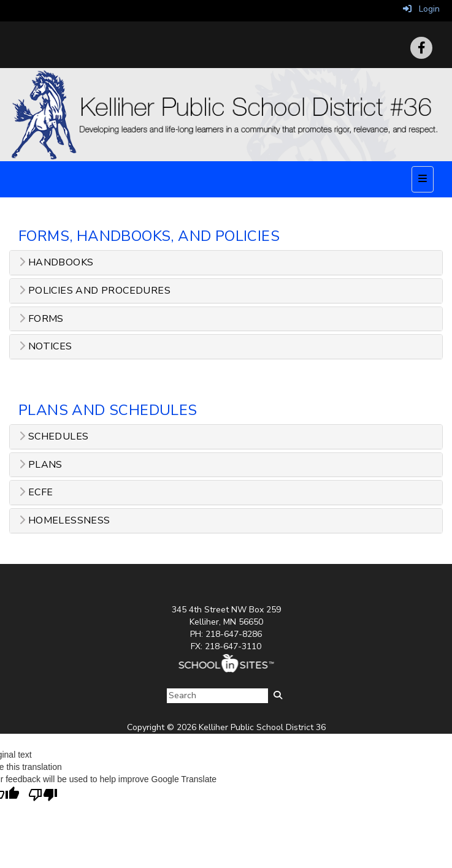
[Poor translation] (43, 795)
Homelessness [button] (65, 521)
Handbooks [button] (56, 263)
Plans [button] (41, 465)
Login (421, 9)
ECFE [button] (36, 493)
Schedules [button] (54, 437)
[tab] (226, 263)
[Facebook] (421, 48)
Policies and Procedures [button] (95, 291)
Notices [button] (46, 347)
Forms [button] (41, 319)
